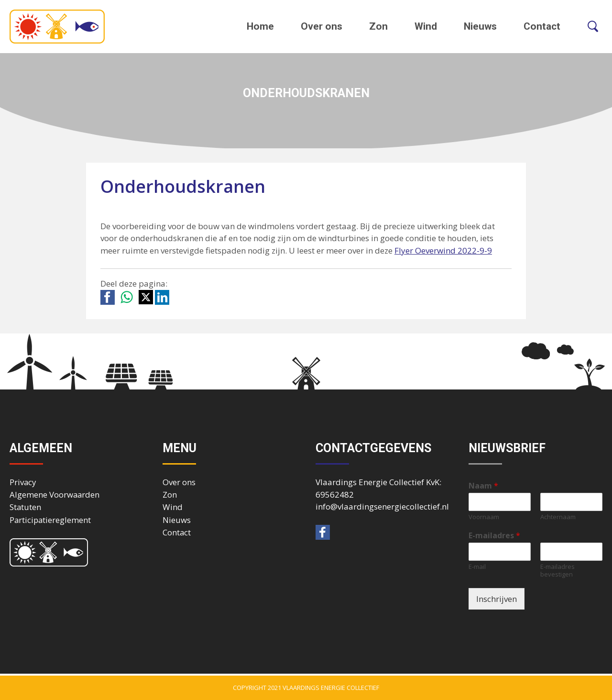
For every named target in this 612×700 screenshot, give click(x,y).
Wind (426, 26)
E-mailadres (494, 536)
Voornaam (484, 517)
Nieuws (480, 26)
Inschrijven (497, 599)
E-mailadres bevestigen (557, 571)
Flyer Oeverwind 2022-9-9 (443, 250)
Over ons (322, 26)
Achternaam (558, 517)
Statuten (25, 507)
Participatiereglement (50, 520)
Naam (483, 486)
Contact (542, 26)
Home (260, 26)
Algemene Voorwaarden (55, 494)
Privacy (23, 482)
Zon (378, 26)
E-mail (477, 567)
